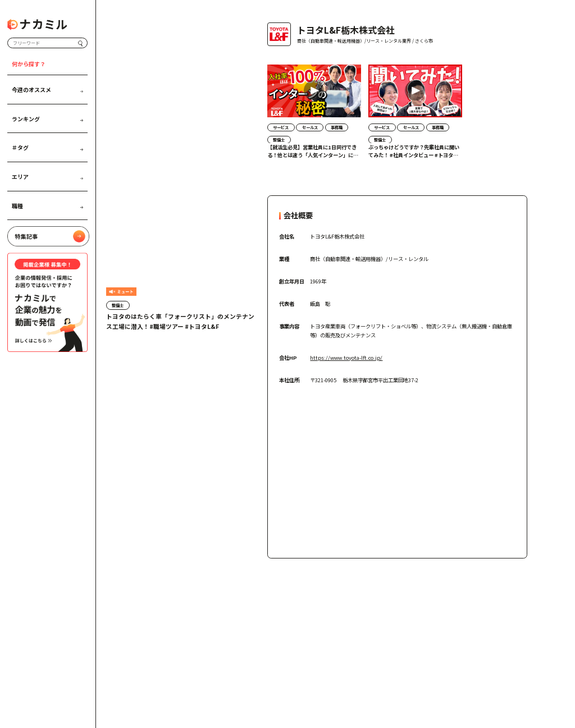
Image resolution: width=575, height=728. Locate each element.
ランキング (47, 118)
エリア (47, 176)
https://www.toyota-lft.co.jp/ (346, 358)
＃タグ (47, 148)
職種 (47, 205)
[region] (397, 120)
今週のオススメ (47, 89)
